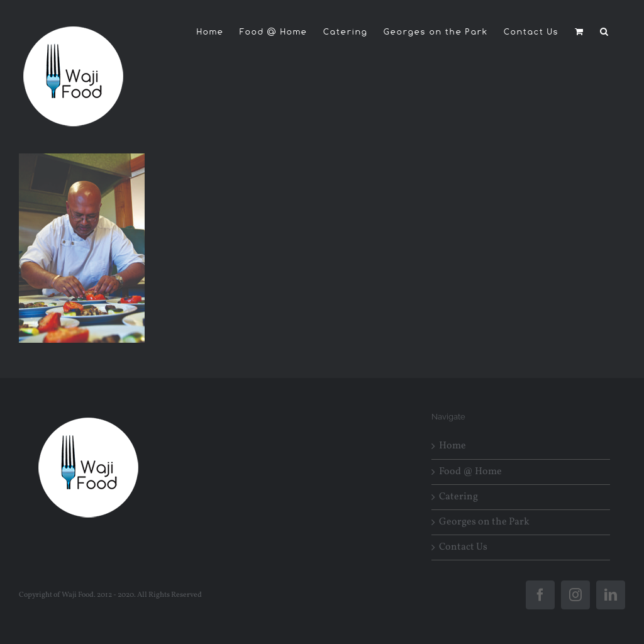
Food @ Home (470, 472)
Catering (458, 497)
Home (452, 446)
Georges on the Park (484, 522)
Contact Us (463, 547)
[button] (605, 31)
